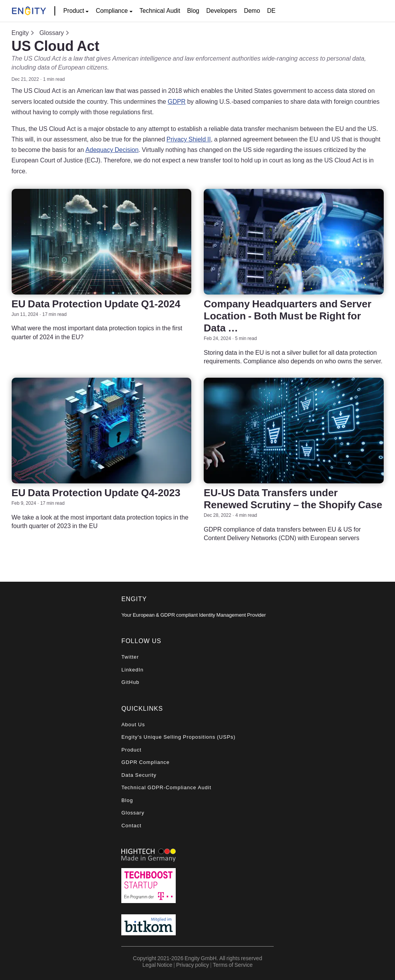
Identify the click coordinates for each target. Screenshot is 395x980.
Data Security (139, 775)
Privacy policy (193, 965)
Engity (20, 33)
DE (271, 10)
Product (131, 750)
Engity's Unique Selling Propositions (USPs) (178, 737)
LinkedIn (132, 670)
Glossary (52, 33)
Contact (131, 826)
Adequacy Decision (112, 150)
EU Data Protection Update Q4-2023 (96, 493)
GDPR (177, 101)
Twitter (130, 657)
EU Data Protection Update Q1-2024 (96, 304)
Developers (222, 10)
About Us (133, 725)
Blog (193, 10)
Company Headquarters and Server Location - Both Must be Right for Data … (288, 316)
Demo (252, 10)
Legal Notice (157, 965)
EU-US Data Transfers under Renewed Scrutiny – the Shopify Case (293, 499)
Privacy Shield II (189, 139)
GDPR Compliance (145, 762)
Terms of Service (232, 965)
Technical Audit (160, 10)
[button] (76, 11)
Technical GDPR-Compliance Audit (166, 787)
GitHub (130, 682)
